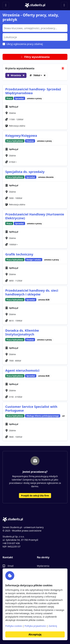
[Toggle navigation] (6, 5)
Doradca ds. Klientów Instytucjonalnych (22, 332)
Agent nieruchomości (22, 370)
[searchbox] (35, 28)
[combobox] (35, 28)
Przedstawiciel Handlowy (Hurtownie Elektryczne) (35, 216)
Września (16, 75)
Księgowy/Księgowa (21, 136)
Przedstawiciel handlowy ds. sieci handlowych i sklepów (32, 292)
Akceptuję (35, 634)
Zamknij (53, 626)
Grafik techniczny (19, 254)
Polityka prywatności (35, 626)
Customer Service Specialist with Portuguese (31, 409)
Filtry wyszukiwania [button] (35, 57)
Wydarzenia (43, 566)
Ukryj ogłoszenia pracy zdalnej (25, 44)
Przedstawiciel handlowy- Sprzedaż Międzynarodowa (33, 91)
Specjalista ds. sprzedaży (25, 172)
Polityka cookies (14, 626)
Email (11, 566)
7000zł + (38, 75)
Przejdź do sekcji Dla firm (35, 496)
